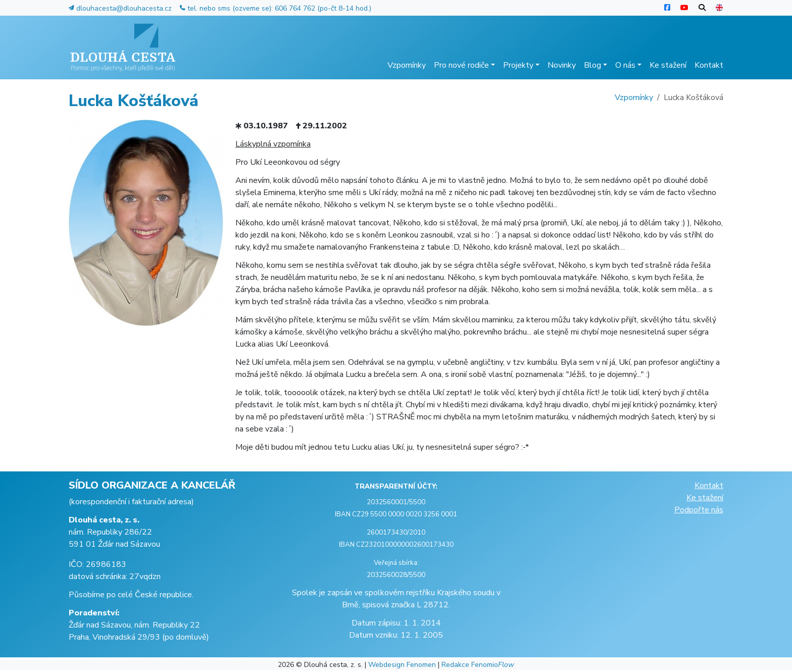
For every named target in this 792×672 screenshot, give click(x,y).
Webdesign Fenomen (402, 665)
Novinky (562, 65)
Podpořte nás (699, 510)
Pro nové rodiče (464, 65)
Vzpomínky (407, 65)
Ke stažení (668, 65)
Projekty (521, 65)
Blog (596, 65)
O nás (628, 65)
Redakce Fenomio (478, 665)
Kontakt (709, 65)
